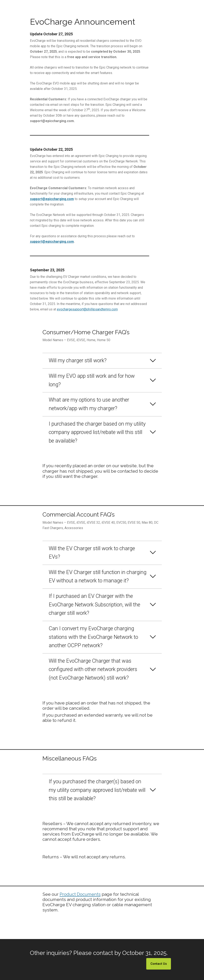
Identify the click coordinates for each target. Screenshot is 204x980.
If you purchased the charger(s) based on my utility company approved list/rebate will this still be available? (97, 790)
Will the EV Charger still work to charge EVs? (92, 553)
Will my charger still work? (78, 360)
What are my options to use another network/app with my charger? (89, 404)
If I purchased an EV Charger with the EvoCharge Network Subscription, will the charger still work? (94, 605)
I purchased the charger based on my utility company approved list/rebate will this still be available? (97, 432)
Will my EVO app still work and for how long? (92, 380)
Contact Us (159, 964)
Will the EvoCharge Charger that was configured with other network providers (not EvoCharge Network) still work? (93, 669)
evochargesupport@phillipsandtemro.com (87, 309)
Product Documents (80, 894)
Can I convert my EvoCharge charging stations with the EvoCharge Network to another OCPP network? (93, 637)
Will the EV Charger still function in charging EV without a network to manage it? (98, 577)
